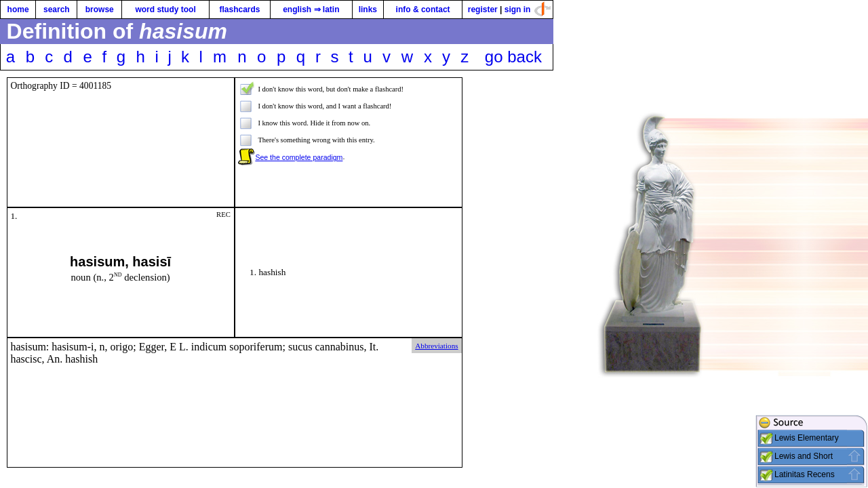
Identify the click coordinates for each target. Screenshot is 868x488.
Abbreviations (436, 346)
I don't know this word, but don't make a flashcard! (331, 89)
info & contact (423, 9)
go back (513, 57)
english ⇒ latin (311, 9)
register (483, 9)
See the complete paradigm (299, 157)
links (368, 9)
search (57, 9)
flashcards (239, 9)
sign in (518, 9)
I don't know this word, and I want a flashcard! (324, 106)
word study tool (165, 9)
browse (100, 9)
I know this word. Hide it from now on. (314, 123)
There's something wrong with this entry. (316, 140)
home (18, 9)
